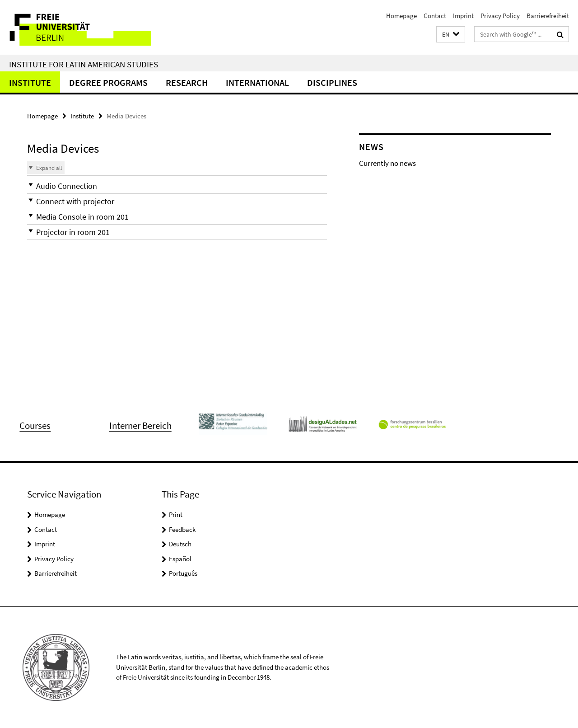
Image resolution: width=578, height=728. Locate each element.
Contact (435, 16)
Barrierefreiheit (548, 16)
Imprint (463, 16)
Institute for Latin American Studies (84, 64)
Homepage (401, 16)
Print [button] (176, 514)
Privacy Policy (500, 16)
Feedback (182, 529)
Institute (30, 82)
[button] (451, 35)
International (257, 82)
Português (183, 573)
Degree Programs (108, 82)
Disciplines (332, 82)
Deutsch (180, 544)
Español (180, 559)
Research (187, 82)
